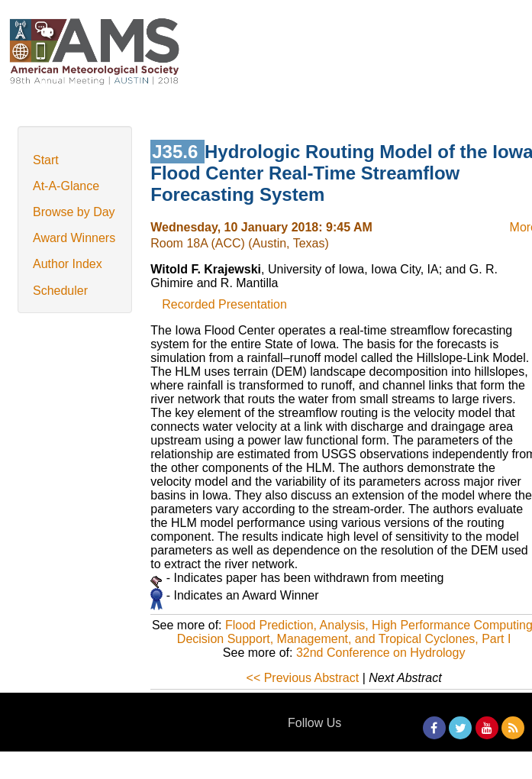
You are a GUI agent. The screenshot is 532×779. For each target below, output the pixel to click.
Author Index (68, 264)
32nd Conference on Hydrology (380, 653)
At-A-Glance (66, 186)
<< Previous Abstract (303, 678)
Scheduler (60, 291)
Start (46, 160)
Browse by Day (74, 212)
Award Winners (74, 238)
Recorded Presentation (224, 304)
